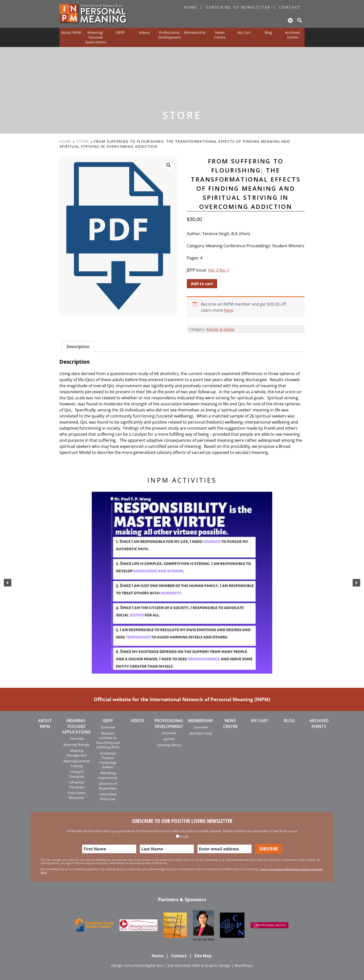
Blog (268, 32)
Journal (169, 739)
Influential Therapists (77, 785)
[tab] (78, 347)
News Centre (220, 35)
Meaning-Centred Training (77, 763)
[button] (8, 583)
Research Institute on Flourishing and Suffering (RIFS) (108, 740)
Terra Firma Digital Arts (144, 965)
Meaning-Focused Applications (96, 37)
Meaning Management (77, 753)
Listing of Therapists (77, 774)
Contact (290, 7)
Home (191, 7)
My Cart (244, 32)
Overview (77, 739)
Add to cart (202, 284)
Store (83, 141)
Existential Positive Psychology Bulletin (108, 760)
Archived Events (293, 35)
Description (78, 347)
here (229, 310)
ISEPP (120, 32)
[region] (182, 583)
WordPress (244, 965)
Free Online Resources (77, 795)
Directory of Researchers (108, 786)
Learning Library (169, 745)
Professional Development (169, 35)
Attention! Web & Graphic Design (203, 965)
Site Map (203, 956)
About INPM (71, 32)
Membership (195, 32)
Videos (144, 32)
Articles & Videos (220, 329)
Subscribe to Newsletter (238, 7)
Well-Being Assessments (108, 775)
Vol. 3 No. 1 (219, 270)
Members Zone (201, 733)
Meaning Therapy (77, 745)
